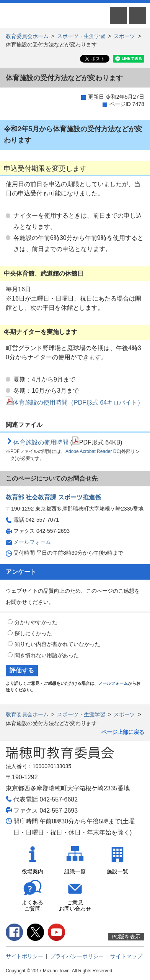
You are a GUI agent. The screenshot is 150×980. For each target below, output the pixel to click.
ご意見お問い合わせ (75, 906)
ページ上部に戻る (123, 732)
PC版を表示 (126, 937)
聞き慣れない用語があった (47, 655)
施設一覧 (117, 871)
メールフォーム (32, 542)
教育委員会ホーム (27, 36)
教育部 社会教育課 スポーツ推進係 (53, 497)
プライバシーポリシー (77, 956)
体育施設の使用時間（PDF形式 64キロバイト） (75, 402)
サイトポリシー (24, 956)
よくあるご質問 (33, 906)
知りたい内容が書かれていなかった (57, 644)
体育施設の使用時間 (41, 442)
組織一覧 (75, 871)
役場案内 (33, 871)
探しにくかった (33, 633)
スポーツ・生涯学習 (81, 36)
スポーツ (124, 36)
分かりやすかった (36, 622)
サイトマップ (126, 956)
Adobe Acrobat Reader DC (93, 451)
